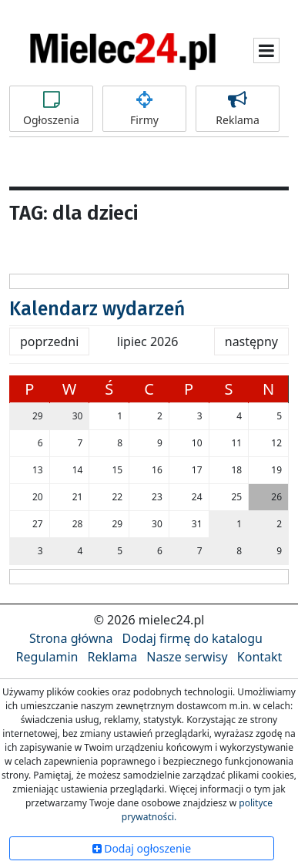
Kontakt (260, 657)
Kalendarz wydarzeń (97, 309)
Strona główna (71, 638)
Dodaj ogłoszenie (142, 848)
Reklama (238, 109)
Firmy (144, 109)
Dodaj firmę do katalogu (193, 638)
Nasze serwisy (187, 657)
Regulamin (47, 657)
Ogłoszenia (51, 109)
